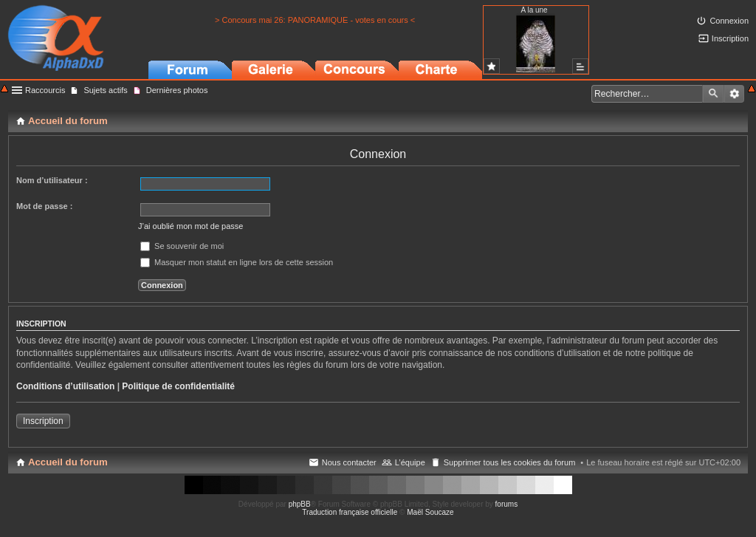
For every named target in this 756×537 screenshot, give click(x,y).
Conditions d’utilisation (65, 386)
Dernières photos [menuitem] (177, 90)
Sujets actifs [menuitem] (105, 90)
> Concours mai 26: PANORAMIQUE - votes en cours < (315, 20)
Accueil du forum (68, 462)
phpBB (300, 504)
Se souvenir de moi (182, 246)
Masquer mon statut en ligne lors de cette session (237, 262)
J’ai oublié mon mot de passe (190, 226)
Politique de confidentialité (178, 386)
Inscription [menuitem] (730, 38)
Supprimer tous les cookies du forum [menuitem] (510, 462)
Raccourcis (45, 90)
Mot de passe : (44, 206)
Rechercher (713, 94)
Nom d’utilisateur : (52, 180)
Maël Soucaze (430, 512)
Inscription (43, 421)
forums (507, 504)
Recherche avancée (734, 94)
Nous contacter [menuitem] (349, 462)
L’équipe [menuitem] (410, 462)
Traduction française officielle (350, 512)
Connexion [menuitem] (729, 21)
